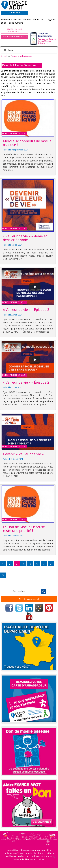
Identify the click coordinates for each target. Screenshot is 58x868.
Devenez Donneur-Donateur (15, 37)
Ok (29, 863)
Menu (8, 50)
